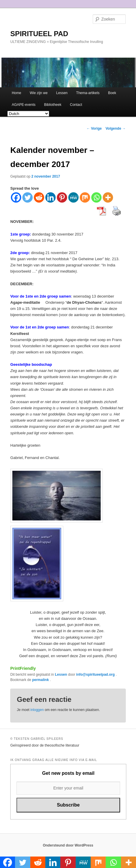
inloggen (37, 710)
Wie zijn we (39, 93)
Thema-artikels (88, 93)
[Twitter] (28, 197)
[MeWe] (73, 197)
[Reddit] (39, 197)
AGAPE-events (24, 105)
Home (16, 93)
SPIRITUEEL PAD (39, 34)
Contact (76, 105)
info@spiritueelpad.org (96, 675)
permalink (41, 680)
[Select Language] (28, 114)
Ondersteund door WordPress (68, 845)
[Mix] (85, 197)
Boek (112, 93)
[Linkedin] (50, 197)
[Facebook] (16, 197)
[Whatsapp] (96, 197)
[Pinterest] (62, 197)
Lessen (62, 93)
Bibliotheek (53, 105)
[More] (108, 197)
